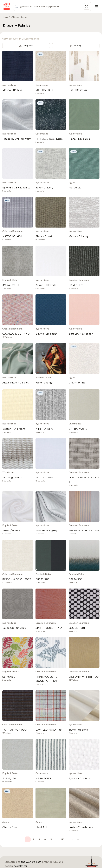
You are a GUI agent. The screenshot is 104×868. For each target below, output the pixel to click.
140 (63, 839)
